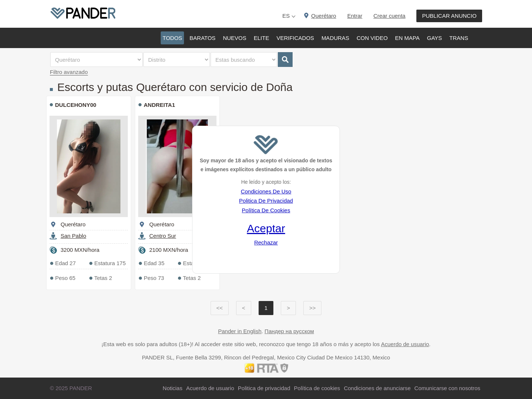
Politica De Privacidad (266, 201)
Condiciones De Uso (266, 191)
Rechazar (266, 242)
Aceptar (266, 228)
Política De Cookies (266, 210)
